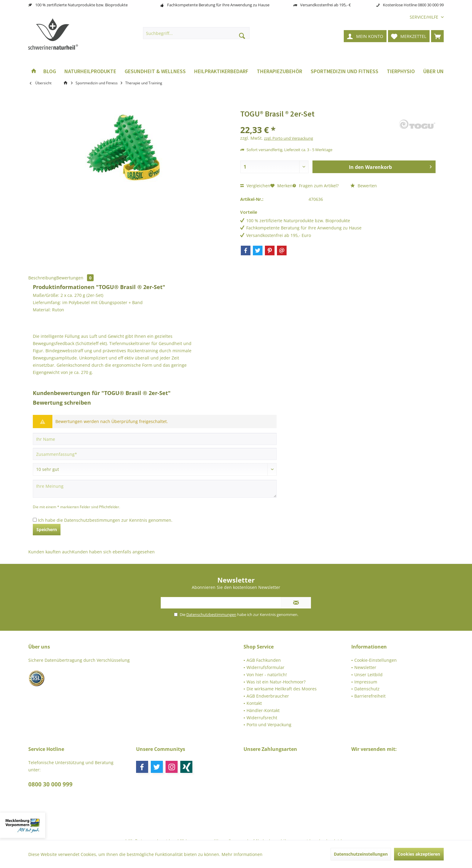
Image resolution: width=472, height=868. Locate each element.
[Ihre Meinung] (155, 489)
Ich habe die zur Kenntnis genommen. (105, 520)
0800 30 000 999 (50, 784)
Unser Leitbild (368, 675)
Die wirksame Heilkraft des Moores (282, 689)
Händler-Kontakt (263, 710)
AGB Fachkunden (264, 660)
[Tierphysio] (401, 72)
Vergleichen (255, 186)
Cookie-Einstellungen (376, 660)
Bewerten (364, 186)
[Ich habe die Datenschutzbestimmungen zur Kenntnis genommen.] (35, 520)
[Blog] (50, 72)
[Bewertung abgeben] (155, 469)
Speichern (47, 529)
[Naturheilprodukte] (90, 72)
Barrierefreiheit (370, 696)
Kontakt (254, 703)
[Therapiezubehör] (279, 72)
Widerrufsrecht (262, 718)
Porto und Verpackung (269, 725)
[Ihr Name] (155, 439)
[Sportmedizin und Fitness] (345, 72)
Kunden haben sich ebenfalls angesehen (113, 552)
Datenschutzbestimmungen (92, 520)
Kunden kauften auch (50, 552)
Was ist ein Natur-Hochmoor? (276, 682)
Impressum (366, 682)
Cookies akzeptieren (419, 854)
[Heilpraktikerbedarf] (221, 72)
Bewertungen (75, 278)
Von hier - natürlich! (267, 675)
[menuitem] (424, 17)
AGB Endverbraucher (268, 696)
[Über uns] (435, 72)
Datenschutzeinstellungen (361, 854)
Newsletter (365, 667)
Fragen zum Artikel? (316, 186)
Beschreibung (42, 278)
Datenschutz (367, 689)
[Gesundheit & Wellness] (155, 72)
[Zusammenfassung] (155, 454)
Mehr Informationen (242, 854)
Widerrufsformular (265, 667)
